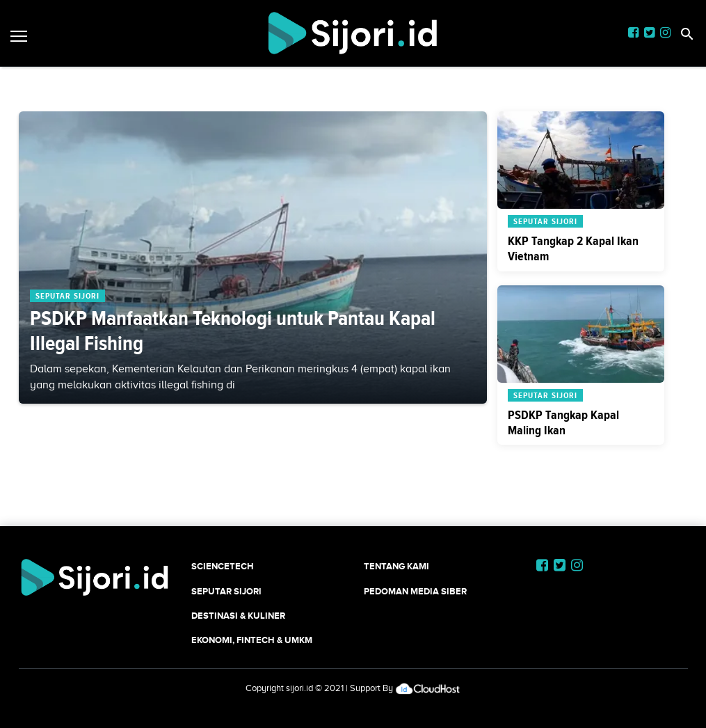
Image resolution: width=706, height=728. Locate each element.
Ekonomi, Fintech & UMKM (252, 640)
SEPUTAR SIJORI (226, 591)
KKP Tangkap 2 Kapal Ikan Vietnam (573, 248)
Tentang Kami (396, 566)
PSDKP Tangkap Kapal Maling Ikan (563, 422)
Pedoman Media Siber (415, 591)
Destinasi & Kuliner (238, 616)
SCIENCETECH (223, 566)
